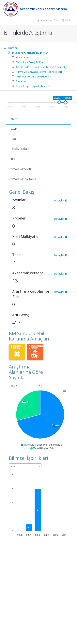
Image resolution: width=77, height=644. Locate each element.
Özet (14, 119)
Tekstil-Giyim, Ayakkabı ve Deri (34, 86)
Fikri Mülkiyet (20, 149)
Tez (13, 159)
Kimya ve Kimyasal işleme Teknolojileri (39, 72)
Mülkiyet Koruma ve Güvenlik (33, 76)
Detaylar (61, 200)
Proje (14, 139)
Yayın (14, 129)
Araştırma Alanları (23, 179)
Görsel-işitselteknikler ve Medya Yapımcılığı (42, 67)
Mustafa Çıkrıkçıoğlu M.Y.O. (30, 53)
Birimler (13, 48)
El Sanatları (23, 57)
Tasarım (21, 81)
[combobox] (25, 386)
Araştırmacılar (21, 169)
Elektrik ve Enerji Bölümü (31, 62)
